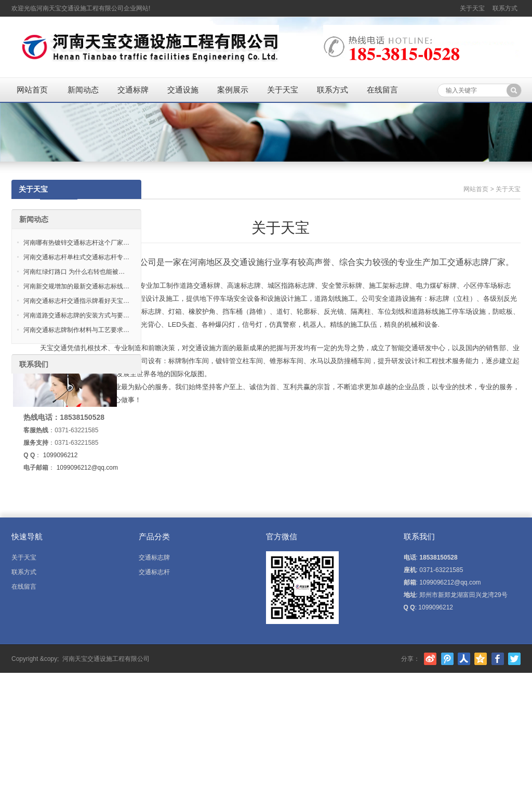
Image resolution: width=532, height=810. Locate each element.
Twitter (514, 659)
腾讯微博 (447, 659)
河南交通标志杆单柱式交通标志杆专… (76, 257)
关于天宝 (472, 8)
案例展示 (233, 90)
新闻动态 (83, 90)
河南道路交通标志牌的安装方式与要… (76, 315)
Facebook (498, 659)
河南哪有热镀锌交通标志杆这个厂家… (76, 243)
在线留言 (382, 90)
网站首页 (32, 90)
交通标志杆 (154, 572)
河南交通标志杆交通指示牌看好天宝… (76, 301)
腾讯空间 (481, 659)
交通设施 (183, 90)
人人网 (464, 659)
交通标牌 (133, 90)
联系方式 (505, 8)
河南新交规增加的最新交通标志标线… (76, 286)
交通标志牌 (154, 557)
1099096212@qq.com (87, 468)
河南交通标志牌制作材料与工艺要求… (76, 330)
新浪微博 (430, 659)
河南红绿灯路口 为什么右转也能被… (74, 272)
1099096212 (61, 455)
